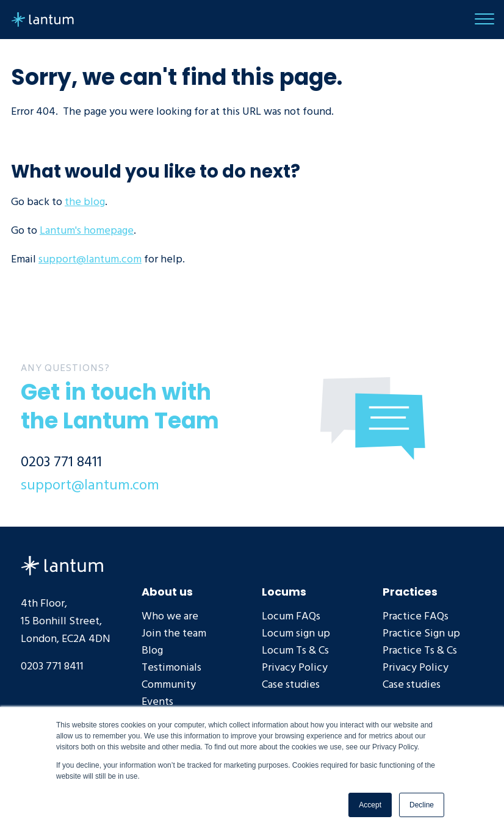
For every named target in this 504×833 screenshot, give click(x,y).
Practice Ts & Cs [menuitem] (420, 650)
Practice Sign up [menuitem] (421, 633)
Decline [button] (422, 805)
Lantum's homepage (87, 230)
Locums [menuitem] (284, 591)
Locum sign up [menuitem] (296, 633)
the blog (85, 202)
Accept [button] (370, 805)
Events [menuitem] (157, 701)
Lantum (62, 566)
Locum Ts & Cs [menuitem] (295, 650)
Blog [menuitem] (152, 650)
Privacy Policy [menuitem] (295, 667)
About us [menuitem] (167, 591)
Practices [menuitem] (410, 591)
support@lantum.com (90, 259)
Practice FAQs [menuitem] (416, 616)
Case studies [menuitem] (291, 684)
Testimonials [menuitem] (171, 667)
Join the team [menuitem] (174, 633)
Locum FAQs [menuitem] (291, 616)
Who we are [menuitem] (170, 616)
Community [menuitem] (169, 684)
